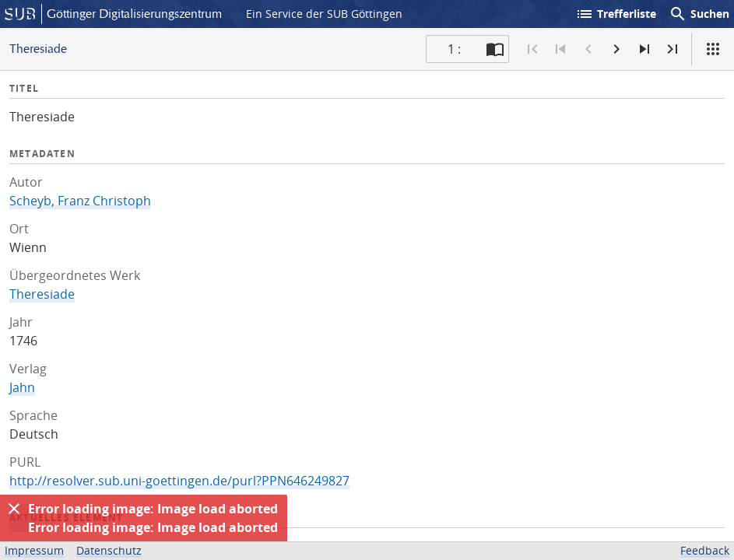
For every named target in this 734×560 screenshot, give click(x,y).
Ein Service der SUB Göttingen (324, 14)
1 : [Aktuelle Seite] (454, 49)
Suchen (699, 14)
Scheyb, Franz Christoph (80, 201)
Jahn (22, 387)
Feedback (705, 550)
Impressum (34, 550)
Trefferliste (616, 14)
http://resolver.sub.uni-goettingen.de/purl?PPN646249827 (179, 481)
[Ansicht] (713, 49)
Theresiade (42, 294)
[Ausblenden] (14, 509)
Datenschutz (109, 550)
